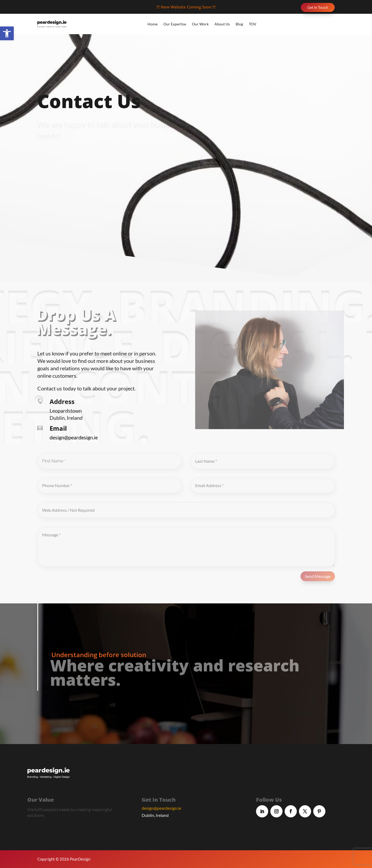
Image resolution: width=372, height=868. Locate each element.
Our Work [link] (200, 24)
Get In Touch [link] (318, 7)
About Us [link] (222, 24)
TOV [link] (253, 24)
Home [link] (153, 24)
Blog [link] (239, 24)
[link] (7, 33)
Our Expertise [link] (175, 24)
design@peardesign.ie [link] (161, 808)
